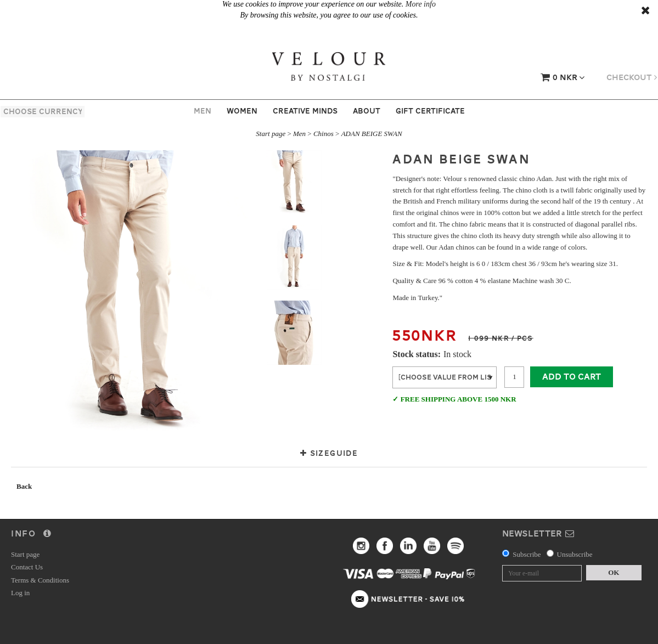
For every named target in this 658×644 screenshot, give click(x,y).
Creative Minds (305, 111)
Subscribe (527, 554)
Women (242, 111)
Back (24, 486)
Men (203, 111)
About (367, 111)
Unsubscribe (575, 554)
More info (421, 4)
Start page (271, 134)
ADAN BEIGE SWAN (372, 134)
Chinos (324, 134)
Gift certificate (430, 111)
